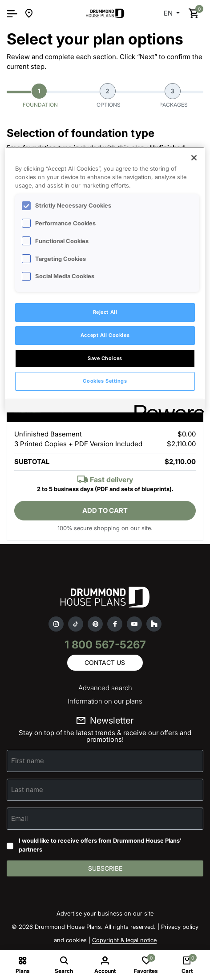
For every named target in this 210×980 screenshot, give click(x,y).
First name (28, 761)
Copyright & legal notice (124, 940)
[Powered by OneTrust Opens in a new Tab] (166, 407)
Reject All (105, 312)
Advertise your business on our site (105, 913)
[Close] (194, 158)
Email (20, 818)
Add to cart (105, 510)
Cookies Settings (105, 381)
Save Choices (105, 358)
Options (109, 96)
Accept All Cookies (105, 335)
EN (169, 13)
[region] (105, 280)
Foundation (40, 96)
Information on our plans (105, 701)
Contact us (105, 662)
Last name (27, 790)
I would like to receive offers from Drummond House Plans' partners (100, 845)
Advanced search (105, 688)
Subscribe (105, 868)
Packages (174, 96)
